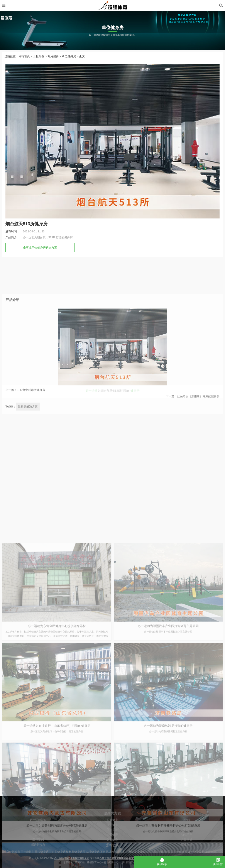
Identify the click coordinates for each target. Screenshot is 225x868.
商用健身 (53, 67)
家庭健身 (112, 844)
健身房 (135, 469)
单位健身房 (69, 67)
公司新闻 (38, 849)
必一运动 (91, 469)
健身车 (187, 849)
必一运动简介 (38, 844)
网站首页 (24, 67)
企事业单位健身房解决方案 (40, 258)
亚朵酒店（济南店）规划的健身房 (198, 405)
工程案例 (39, 67)
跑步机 (187, 844)
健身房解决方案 (28, 485)
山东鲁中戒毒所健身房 (31, 399)
